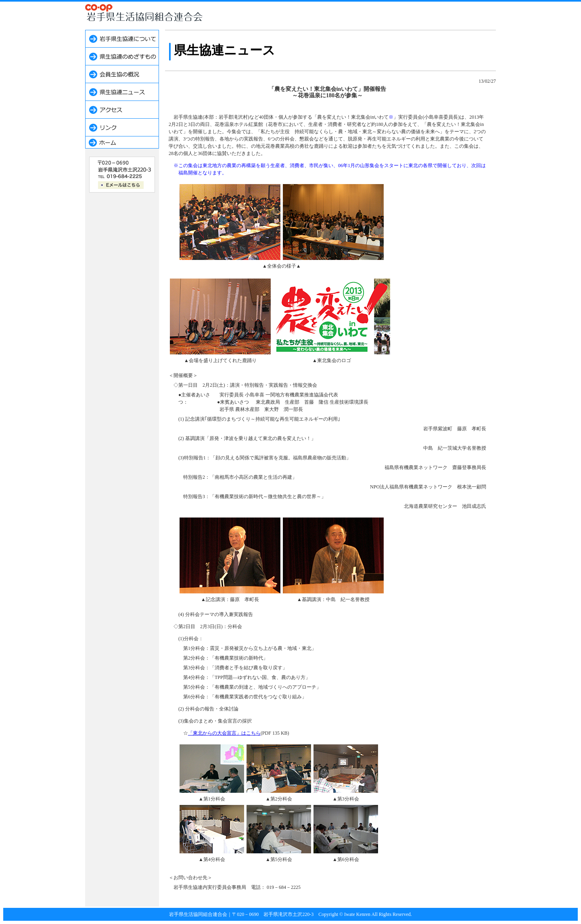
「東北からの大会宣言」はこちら (224, 733)
